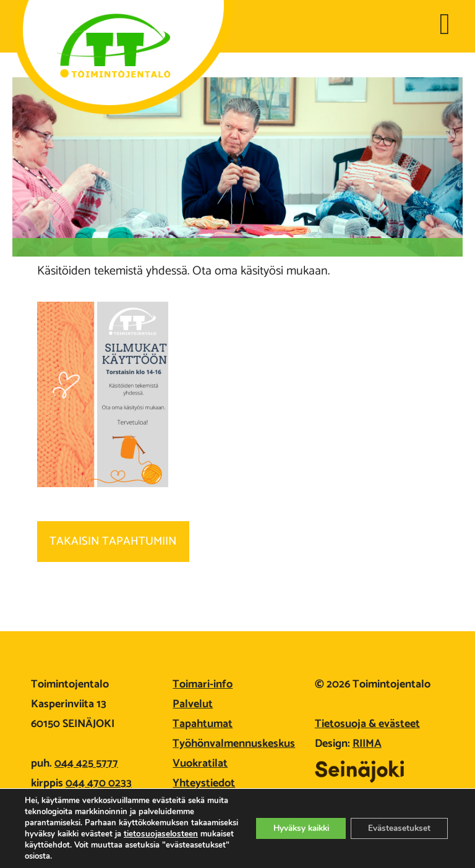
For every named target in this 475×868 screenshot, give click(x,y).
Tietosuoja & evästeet (367, 724)
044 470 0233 (99, 783)
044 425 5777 (86, 764)
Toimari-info (203, 684)
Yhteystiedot (204, 783)
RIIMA (367, 744)
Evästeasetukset (397, 828)
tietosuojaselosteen (69, 845)
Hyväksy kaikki (292, 828)
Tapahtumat (203, 724)
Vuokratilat (200, 764)
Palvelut (193, 704)
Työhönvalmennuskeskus (234, 744)
